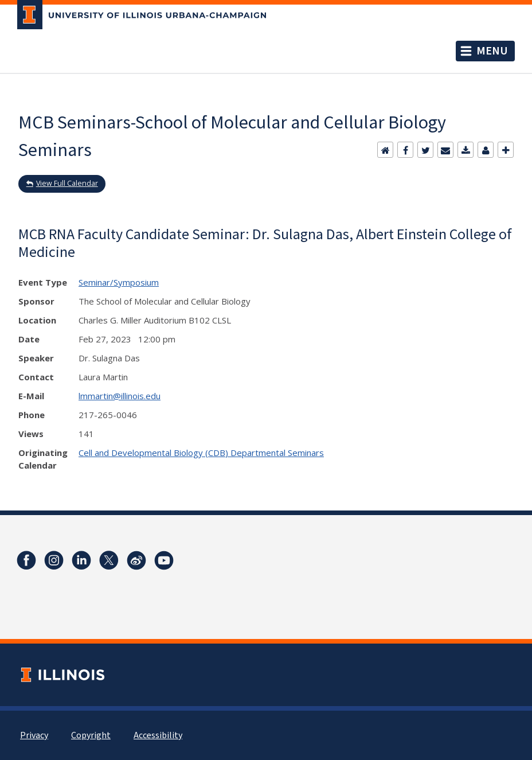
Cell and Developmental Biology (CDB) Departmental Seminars (201, 453)
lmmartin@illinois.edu (120, 396)
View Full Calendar (67, 183)
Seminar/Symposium (119, 282)
